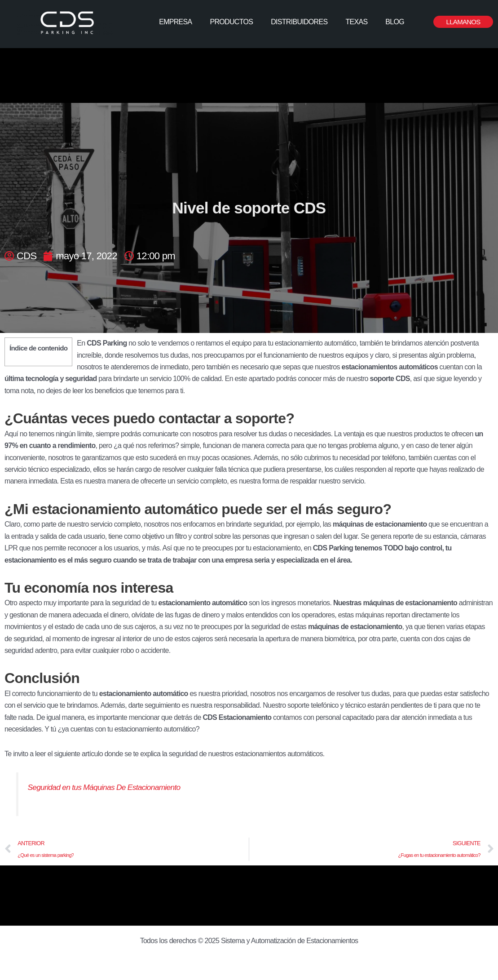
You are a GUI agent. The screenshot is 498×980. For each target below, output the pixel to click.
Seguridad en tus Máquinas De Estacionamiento (105, 787)
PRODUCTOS (232, 22)
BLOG (395, 22)
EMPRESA (175, 22)
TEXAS (356, 22)
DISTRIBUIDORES (299, 22)
